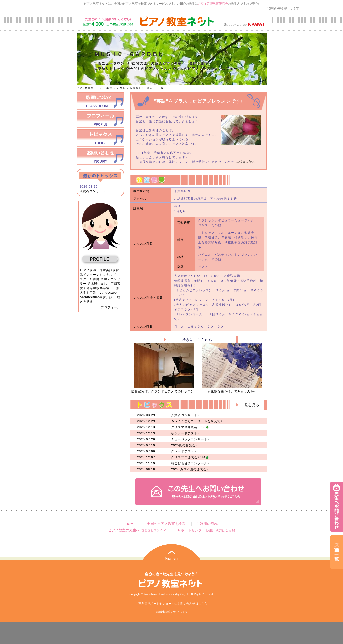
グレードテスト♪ (184, 451)
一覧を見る (250, 405)
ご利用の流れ (207, 524)
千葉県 (108, 88)
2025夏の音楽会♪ (184, 445)
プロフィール (110, 307)
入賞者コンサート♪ (94, 191)
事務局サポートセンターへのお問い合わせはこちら (173, 604)
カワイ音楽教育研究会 (213, 4)
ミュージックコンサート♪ (190, 439)
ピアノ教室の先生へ (137, 530)
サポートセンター (206, 530)
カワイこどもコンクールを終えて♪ (197, 421)
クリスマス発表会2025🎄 (190, 427)
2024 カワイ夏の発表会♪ (190, 469)
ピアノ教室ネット (88, 88)
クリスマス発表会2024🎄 (190, 457)
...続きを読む (245, 162)
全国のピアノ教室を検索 (166, 524)
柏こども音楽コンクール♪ (190, 463)
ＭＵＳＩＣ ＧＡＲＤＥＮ (147, 88)
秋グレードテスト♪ (185, 433)
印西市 (121, 88)
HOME (130, 524)
